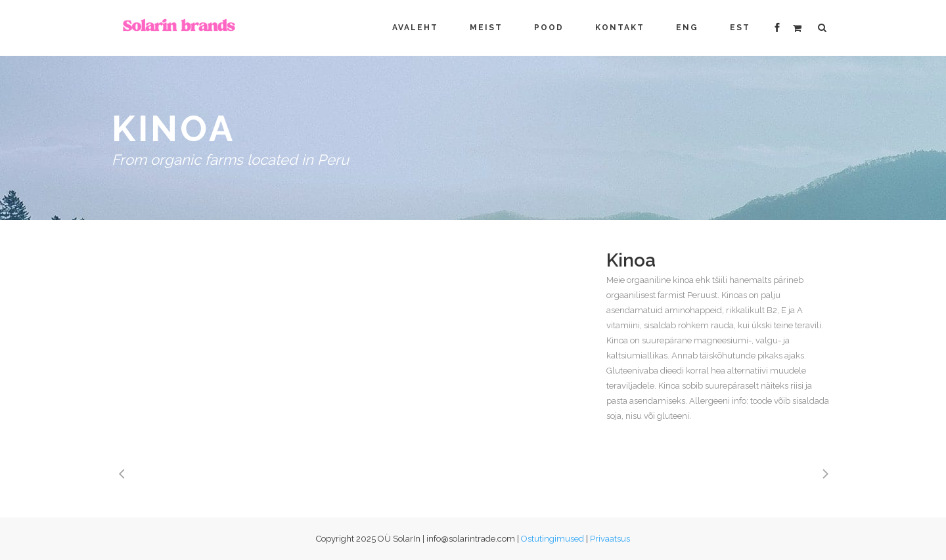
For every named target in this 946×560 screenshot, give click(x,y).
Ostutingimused (552, 539)
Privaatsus (610, 539)
